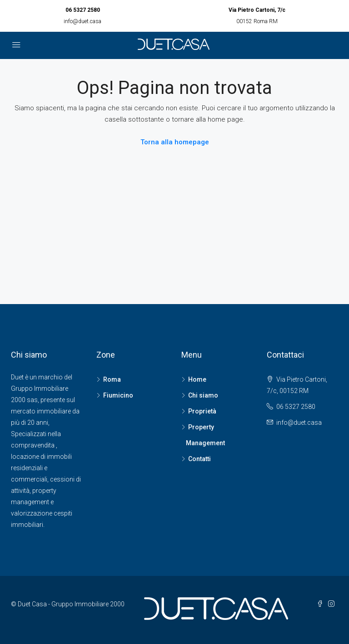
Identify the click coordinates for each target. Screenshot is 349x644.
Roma (112, 379)
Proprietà (202, 411)
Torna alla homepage (175, 142)
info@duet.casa (82, 21)
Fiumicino (118, 395)
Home (197, 379)
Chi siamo (203, 395)
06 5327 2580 (83, 10)
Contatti (199, 459)
